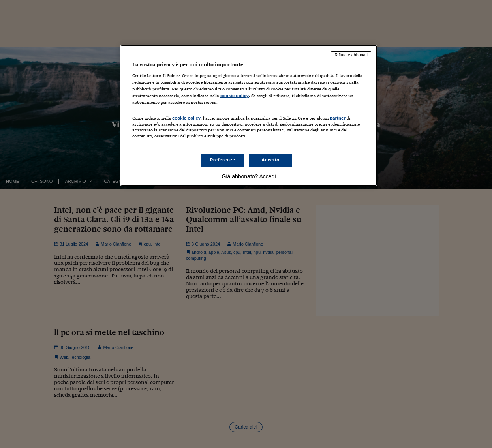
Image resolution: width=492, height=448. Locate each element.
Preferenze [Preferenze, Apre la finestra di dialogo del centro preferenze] (223, 160)
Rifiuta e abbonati (351, 55)
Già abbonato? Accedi (249, 176)
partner (338, 118)
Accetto (270, 160)
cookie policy (235, 96)
